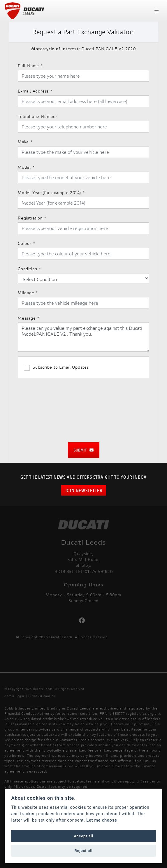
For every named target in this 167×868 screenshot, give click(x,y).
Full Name (30, 66)
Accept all (83, 836)
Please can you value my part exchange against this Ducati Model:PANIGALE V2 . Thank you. (83, 337)
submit (84, 450)
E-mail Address (35, 91)
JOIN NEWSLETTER (84, 490)
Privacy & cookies (42, 696)
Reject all (83, 851)
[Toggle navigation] (157, 11)
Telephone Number (38, 116)
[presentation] (84, 407)
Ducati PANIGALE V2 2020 (83, 49)
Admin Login (14, 696)
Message (29, 318)
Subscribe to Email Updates (56, 367)
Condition (30, 269)
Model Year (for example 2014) (51, 192)
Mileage (28, 293)
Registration (32, 218)
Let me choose (102, 820)
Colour (27, 243)
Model (26, 167)
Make (25, 142)
